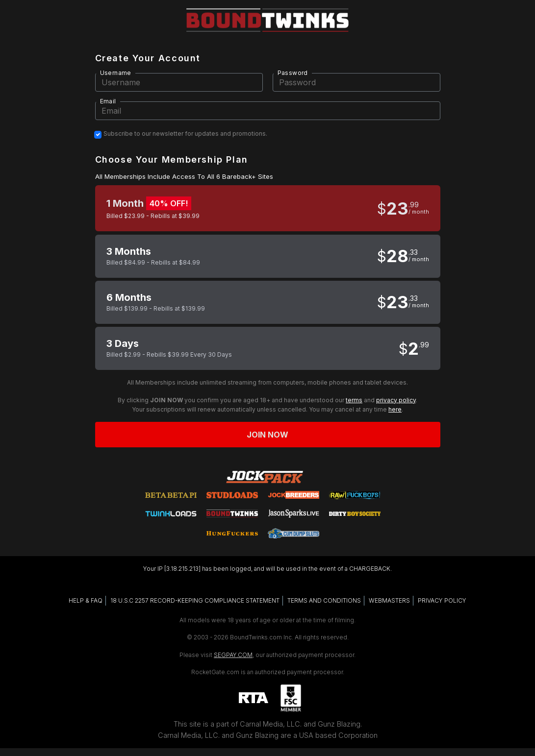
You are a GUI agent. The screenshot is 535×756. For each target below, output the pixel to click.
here (395, 409)
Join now (268, 435)
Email (108, 101)
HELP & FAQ (86, 600)
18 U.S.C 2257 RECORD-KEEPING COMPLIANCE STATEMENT (195, 600)
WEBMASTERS (389, 600)
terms (354, 400)
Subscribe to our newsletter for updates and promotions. (185, 134)
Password (293, 73)
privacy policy (396, 400)
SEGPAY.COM (233, 655)
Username (116, 73)
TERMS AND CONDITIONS (324, 600)
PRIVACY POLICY (442, 600)
